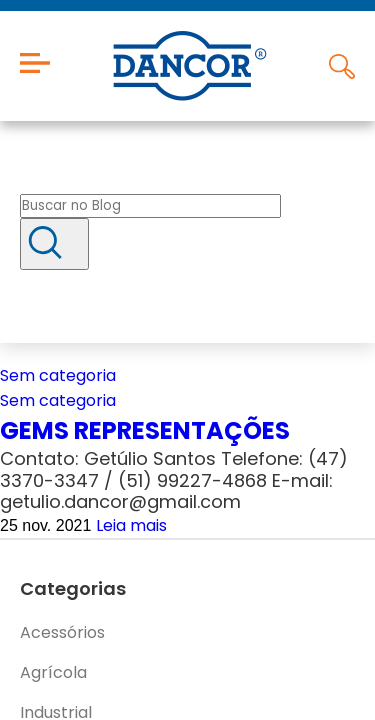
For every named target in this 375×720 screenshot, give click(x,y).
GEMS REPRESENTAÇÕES (145, 430)
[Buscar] (54, 244)
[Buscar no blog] (150, 206)
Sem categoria (58, 375)
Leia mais (131, 525)
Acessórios (62, 632)
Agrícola (53, 672)
